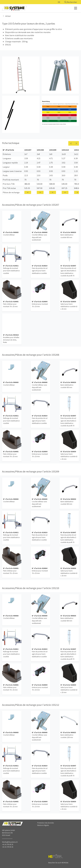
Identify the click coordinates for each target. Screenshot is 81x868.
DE (59, 2)
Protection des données (46, 823)
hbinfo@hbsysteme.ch (10, 842)
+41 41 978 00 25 (8, 844)
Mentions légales (43, 825)
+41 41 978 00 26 (8, 847)
